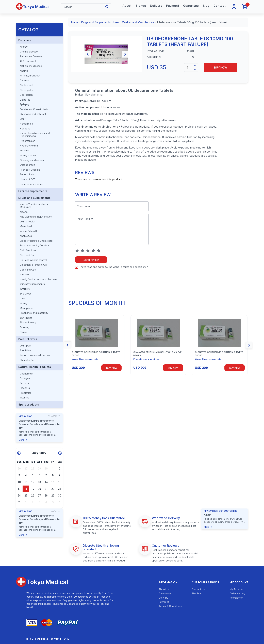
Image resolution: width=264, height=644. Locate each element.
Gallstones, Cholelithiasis (34, 109)
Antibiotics (26, 236)
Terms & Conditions (170, 606)
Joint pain (25, 346)
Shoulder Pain (28, 360)
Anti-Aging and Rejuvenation (36, 217)
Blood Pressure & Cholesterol (36, 241)
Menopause (27, 308)
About (127, 6)
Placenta (25, 388)
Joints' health (27, 222)
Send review (91, 277)
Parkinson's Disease (31, 56)
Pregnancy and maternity (34, 313)
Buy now (221, 68)
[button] (74, 63)
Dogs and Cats (28, 270)
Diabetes (25, 100)
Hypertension (28, 141)
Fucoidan (25, 383)
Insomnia (25, 151)
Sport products (29, 405)
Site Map (197, 593)
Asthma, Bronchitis (30, 76)
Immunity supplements (32, 284)
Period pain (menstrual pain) (36, 355)
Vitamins (24, 398)
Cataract (25, 80)
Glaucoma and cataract (33, 114)
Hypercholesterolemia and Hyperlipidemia (35, 135)
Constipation (27, 90)
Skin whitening (28, 323)
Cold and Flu (27, 255)
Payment (173, 6)
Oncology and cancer (32, 160)
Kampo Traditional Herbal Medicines (34, 206)
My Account (239, 582)
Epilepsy (25, 104)
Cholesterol (26, 85)
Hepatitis (25, 129)
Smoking (25, 327)
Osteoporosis (28, 165)
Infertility (25, 289)
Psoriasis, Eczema (30, 170)
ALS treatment (28, 61)
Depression (26, 95)
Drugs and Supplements (34, 198)
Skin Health (26, 318)
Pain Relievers (28, 339)
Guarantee (191, 6)
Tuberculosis (27, 175)
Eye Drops (26, 294)
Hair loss (25, 274)
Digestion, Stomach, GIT (34, 265)
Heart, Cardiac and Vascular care (38, 279)
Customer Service (206, 582)
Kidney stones (28, 155)
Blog (206, 6)
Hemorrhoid (26, 124)
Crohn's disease (29, 52)
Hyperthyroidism (29, 146)
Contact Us (198, 589)
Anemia (24, 71)
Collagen (25, 378)
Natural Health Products (35, 367)
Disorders (25, 40)
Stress (23, 332)
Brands (141, 6)
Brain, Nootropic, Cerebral (35, 246)
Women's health (29, 231)
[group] (106, 63)
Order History (237, 593)
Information (168, 582)
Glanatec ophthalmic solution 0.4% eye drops (96, 371)
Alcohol (24, 212)
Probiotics (26, 393)
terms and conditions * (136, 284)
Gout (23, 119)
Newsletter (236, 598)
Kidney (24, 303)
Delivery (156, 6)
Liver (23, 299)
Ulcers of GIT (27, 179)
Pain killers (26, 351)
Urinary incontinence (31, 184)
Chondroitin (26, 374)
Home (75, 22)
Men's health (27, 226)
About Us (164, 589)
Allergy (24, 47)
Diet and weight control (33, 260)
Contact (220, 6)
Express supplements (33, 191)
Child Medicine (28, 250)
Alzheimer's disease (31, 66)
